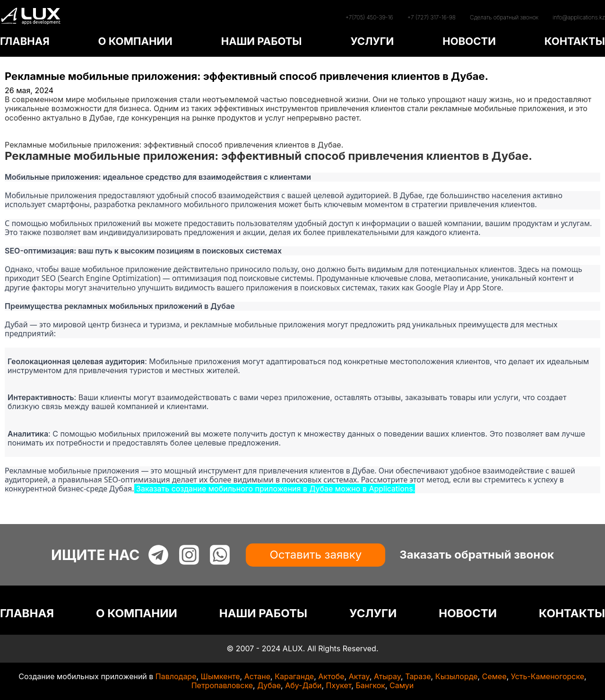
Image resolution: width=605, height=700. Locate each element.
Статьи (17, 136)
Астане (257, 676)
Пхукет (339, 685)
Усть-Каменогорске (548, 676)
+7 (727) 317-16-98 (432, 17)
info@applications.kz (579, 17)
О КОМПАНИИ (135, 41)
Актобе (331, 676)
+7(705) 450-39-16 (369, 17)
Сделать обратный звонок (504, 17)
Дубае (269, 685)
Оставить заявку (315, 555)
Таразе (418, 676)
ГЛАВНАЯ (25, 41)
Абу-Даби (303, 685)
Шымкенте (220, 676)
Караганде (294, 676)
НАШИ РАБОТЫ (262, 41)
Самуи (402, 685)
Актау (359, 676)
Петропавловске (222, 685)
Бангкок (370, 685)
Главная (20, 127)
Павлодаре (176, 676)
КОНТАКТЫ (575, 41)
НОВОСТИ (469, 41)
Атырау (387, 676)
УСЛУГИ (372, 41)
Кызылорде (457, 676)
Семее (494, 676)
